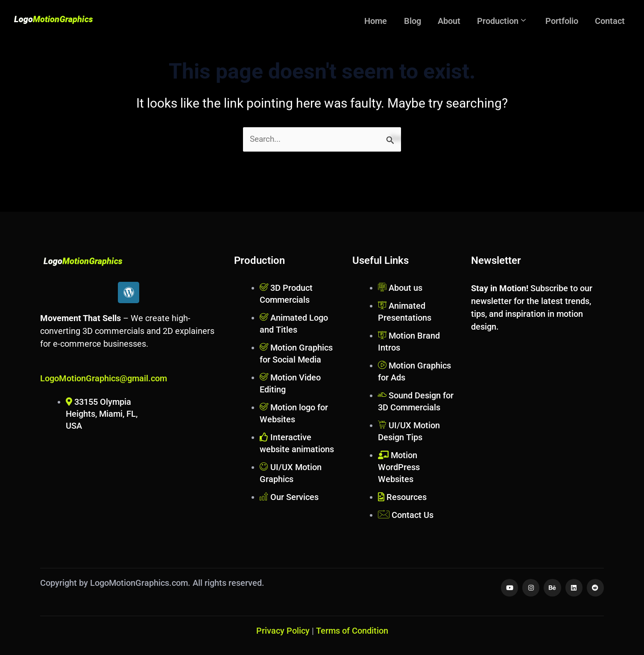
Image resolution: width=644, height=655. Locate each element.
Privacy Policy (283, 631)
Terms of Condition (352, 631)
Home (398, 20)
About (463, 20)
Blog (430, 20)
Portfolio (568, 20)
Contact (612, 20)
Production (512, 20)
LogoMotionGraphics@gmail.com (104, 378)
